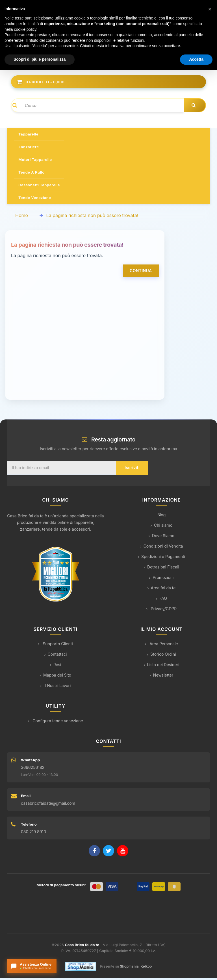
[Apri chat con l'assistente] (32, 966)
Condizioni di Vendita (162, 548)
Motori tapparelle (35, 162)
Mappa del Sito (56, 677)
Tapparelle (28, 136)
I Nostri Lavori (56, 688)
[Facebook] (94, 853)
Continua (141, 273)
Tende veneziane (35, 200)
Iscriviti (132, 470)
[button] (210, 9)
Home (22, 218)
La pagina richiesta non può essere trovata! (92, 218)
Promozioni (161, 580)
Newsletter (161, 677)
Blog (162, 517)
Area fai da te (162, 590)
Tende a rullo (32, 174)
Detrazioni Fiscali (161, 569)
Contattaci (56, 656)
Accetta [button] (196, 59)
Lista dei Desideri (162, 667)
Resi (56, 667)
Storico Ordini (161, 656)
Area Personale (161, 646)
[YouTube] (123, 853)
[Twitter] (108, 853)
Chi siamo (161, 527)
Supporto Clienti (55, 646)
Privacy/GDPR (162, 611)
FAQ (161, 601)
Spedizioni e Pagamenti (161, 559)
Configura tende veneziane (55, 723)
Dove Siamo (161, 538)
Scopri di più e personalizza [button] (40, 59)
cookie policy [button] (25, 29)
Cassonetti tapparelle (39, 187)
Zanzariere (29, 149)
